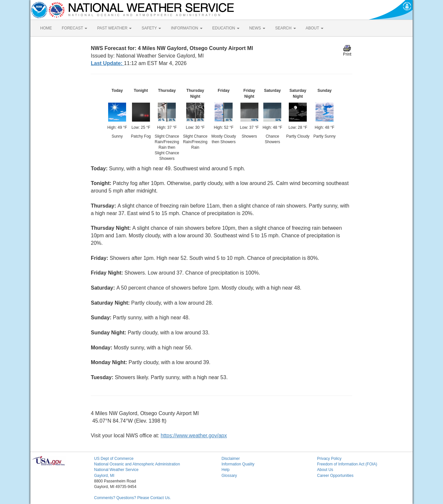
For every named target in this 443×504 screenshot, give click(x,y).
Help (226, 470)
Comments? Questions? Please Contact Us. (132, 498)
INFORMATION (187, 28)
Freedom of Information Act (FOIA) (347, 464)
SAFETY (151, 28)
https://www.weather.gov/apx (194, 436)
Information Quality (238, 464)
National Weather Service (116, 470)
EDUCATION (226, 28)
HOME (46, 28)
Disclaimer (231, 459)
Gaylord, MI (104, 476)
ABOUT (315, 28)
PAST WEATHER (114, 28)
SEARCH (285, 28)
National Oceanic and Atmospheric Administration (137, 464)
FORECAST (74, 28)
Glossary (229, 476)
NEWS (257, 28)
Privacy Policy (329, 459)
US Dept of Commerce (114, 459)
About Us (325, 470)
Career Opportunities (335, 476)
